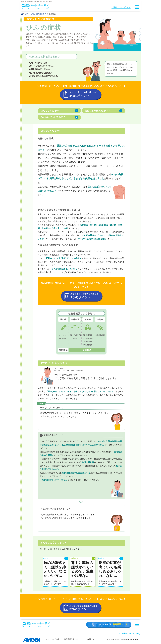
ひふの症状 (51, 14)
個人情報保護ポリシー (73, 639)
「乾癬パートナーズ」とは (121, 7)
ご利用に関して (92, 639)
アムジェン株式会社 (52, 639)
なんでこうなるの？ (51, 111)
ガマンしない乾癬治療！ (35, 14)
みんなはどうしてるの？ (53, 117)
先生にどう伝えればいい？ (98, 111)
